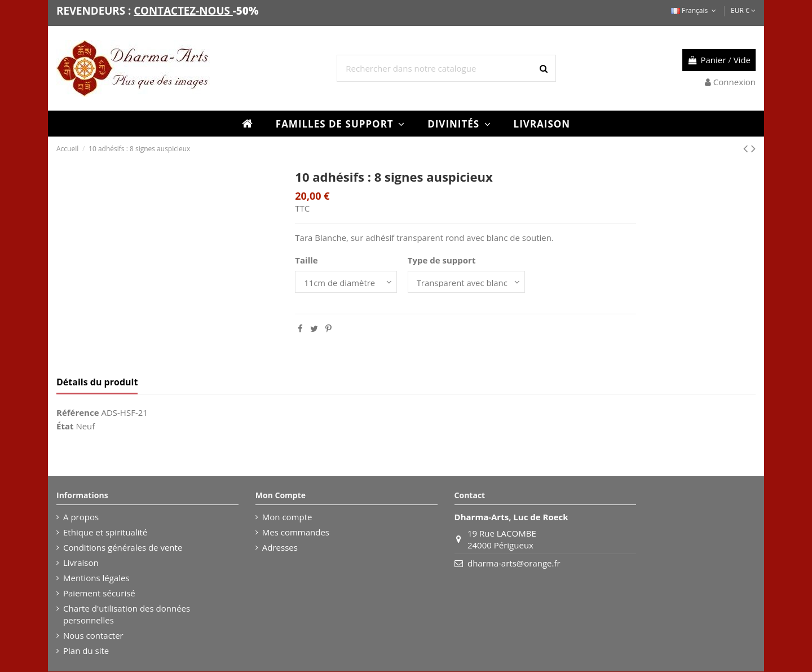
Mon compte (287, 517)
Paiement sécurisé (99, 594)
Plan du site (86, 651)
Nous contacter (93, 636)
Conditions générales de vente (123, 548)
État (65, 427)
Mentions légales (96, 578)
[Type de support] (467, 282)
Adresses (280, 548)
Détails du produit (97, 382)
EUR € (743, 10)
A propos (81, 517)
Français (695, 10)
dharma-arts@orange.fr (514, 564)
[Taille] (346, 282)
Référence (78, 413)
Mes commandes (296, 533)
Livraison (81, 563)
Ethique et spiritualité (105, 533)
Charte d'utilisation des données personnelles (127, 615)
